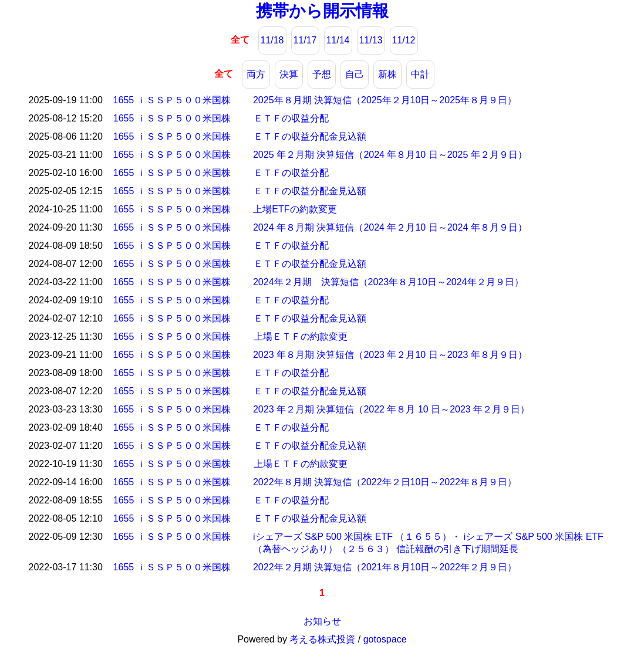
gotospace (385, 639)
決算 (289, 74)
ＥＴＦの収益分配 (291, 118)
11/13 (370, 40)
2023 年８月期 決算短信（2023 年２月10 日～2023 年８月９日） (390, 355)
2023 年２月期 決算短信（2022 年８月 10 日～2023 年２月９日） (391, 409)
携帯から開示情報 (322, 11)
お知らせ (322, 621)
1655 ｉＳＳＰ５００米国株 (172, 100)
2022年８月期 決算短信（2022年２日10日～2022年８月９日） (385, 482)
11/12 (403, 40)
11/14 (338, 40)
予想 (322, 74)
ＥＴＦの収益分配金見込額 (310, 136)
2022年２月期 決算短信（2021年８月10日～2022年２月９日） (385, 567)
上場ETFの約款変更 (295, 209)
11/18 (272, 40)
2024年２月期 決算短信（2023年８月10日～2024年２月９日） (388, 282)
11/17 (305, 40)
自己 (355, 74)
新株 (387, 74)
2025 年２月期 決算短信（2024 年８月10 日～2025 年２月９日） (390, 155)
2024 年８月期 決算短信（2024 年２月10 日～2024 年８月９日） (390, 227)
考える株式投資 (322, 639)
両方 (256, 74)
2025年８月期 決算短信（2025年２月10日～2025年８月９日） (385, 100)
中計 (420, 74)
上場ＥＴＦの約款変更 (301, 336)
